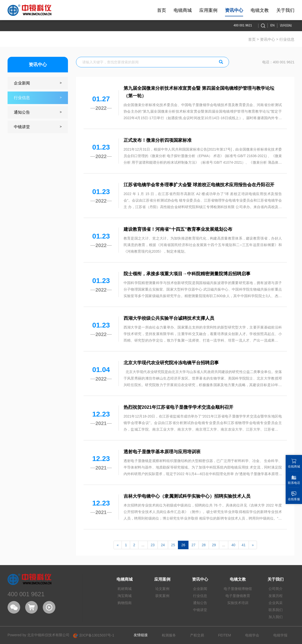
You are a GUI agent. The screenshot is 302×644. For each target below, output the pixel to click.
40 (233, 545)
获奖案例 (162, 596)
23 (153, 545)
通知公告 (200, 603)
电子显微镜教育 (238, 596)
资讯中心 (268, 39)
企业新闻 (200, 589)
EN (272, 25)
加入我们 (276, 617)
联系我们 (276, 610)
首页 (252, 39)
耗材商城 (125, 589)
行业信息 (200, 596)
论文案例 (162, 589)
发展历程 (276, 596)
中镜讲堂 (200, 610)
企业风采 (276, 603)
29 (214, 545)
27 (194, 545)
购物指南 (125, 603)
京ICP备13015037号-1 (94, 635)
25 (173, 545)
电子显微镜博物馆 (238, 589)
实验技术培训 (238, 603)
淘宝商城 (125, 596)
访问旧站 (286, 25)
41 (244, 545)
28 (204, 545)
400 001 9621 (243, 25)
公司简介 (276, 589)
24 (163, 545)
